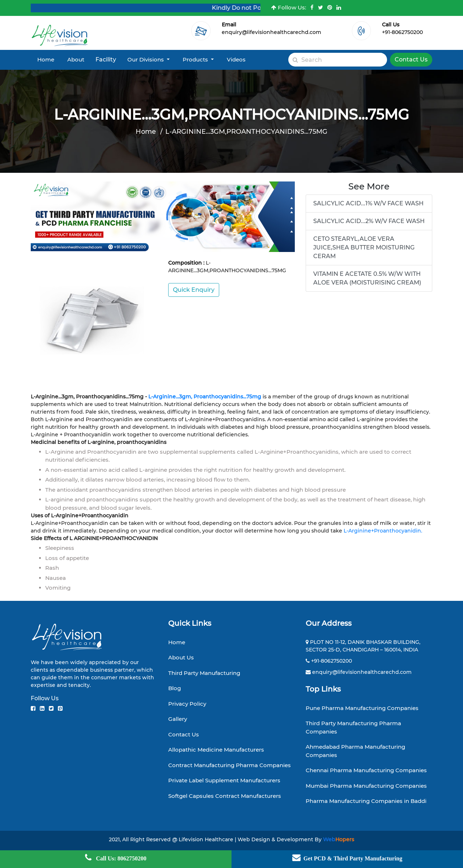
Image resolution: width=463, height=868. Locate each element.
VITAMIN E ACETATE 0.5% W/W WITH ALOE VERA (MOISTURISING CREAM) (367, 278)
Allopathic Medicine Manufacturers (216, 750)
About (76, 59)
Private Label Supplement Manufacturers (224, 780)
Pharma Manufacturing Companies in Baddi (366, 801)
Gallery (178, 719)
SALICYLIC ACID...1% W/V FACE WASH (368, 203)
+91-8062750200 (402, 32)
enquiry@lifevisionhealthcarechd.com (271, 32)
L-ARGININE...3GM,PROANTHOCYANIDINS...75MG (246, 132)
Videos (236, 59)
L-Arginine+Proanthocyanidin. (382, 531)
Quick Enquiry (194, 290)
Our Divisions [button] (146, 59)
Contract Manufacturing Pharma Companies (230, 765)
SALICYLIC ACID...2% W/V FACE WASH (369, 221)
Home (46, 59)
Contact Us (411, 59)
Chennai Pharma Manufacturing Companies (366, 770)
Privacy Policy (187, 704)
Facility (106, 59)
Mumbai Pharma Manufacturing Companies (366, 786)
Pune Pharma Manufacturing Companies (362, 708)
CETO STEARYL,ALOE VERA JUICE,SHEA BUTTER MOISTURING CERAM (364, 247)
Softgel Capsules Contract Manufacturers (225, 796)
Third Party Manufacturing (204, 673)
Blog (175, 688)
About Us (181, 657)
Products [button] (196, 59)
